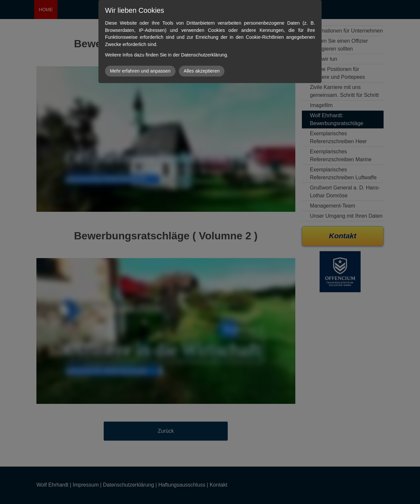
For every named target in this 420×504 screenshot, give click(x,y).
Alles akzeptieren (202, 71)
